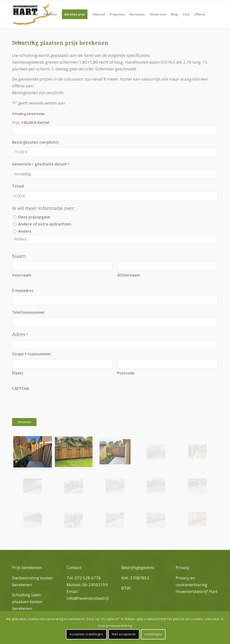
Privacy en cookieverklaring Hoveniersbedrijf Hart (197, 585)
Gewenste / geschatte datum (41, 164)
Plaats (18, 373)
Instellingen (153, 634)
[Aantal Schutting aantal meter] (115, 130)
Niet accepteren (124, 634)
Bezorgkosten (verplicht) (35, 142)
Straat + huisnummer (32, 354)
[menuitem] (19, 14)
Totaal (18, 186)
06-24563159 (95, 585)
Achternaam (129, 275)
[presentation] (49, 403)
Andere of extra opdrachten (45, 224)
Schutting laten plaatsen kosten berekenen (27, 602)
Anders (25, 231)
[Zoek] (33, 42)
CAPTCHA (21, 389)
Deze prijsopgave (34, 217)
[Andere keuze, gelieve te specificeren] (115, 239)
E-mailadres (23, 291)
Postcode (126, 373)
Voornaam (22, 275)
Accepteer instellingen (86, 634)
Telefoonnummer (29, 312)
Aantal (43, 122)
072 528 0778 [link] (88, 578)
